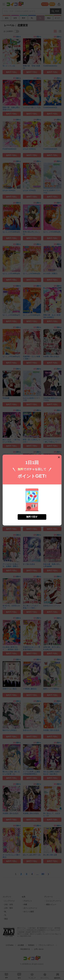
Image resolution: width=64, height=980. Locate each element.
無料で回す (32, 502)
